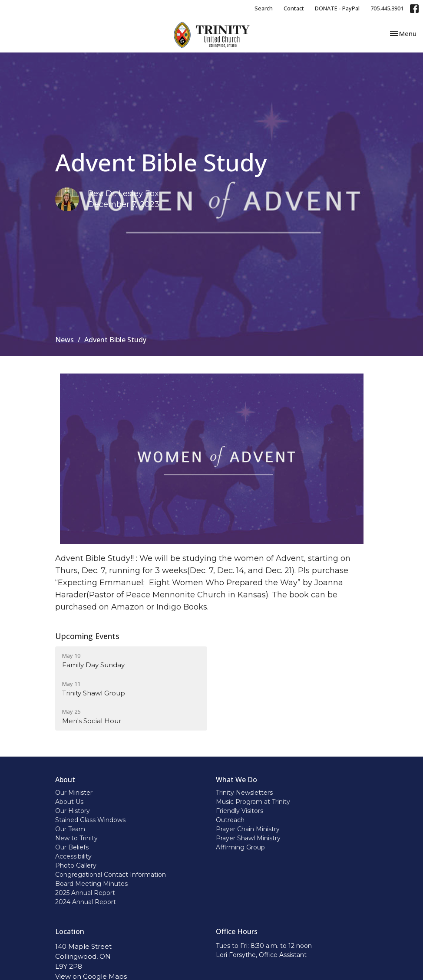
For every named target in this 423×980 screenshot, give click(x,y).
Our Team (70, 829)
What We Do (236, 780)
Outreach (230, 820)
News (64, 340)
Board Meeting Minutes (91, 884)
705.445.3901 (387, 8)
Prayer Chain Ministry (248, 829)
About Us (69, 802)
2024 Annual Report (86, 902)
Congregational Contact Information (111, 875)
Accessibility (73, 856)
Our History (73, 811)
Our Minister (74, 793)
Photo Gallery (76, 865)
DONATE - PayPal (337, 8)
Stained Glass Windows (90, 820)
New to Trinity (76, 838)
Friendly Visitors (240, 811)
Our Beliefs (72, 847)
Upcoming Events (87, 636)
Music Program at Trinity (253, 802)
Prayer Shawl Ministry (248, 838)
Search (264, 8)
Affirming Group (240, 847)
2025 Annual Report (85, 893)
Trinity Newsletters (244, 793)
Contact (294, 8)
